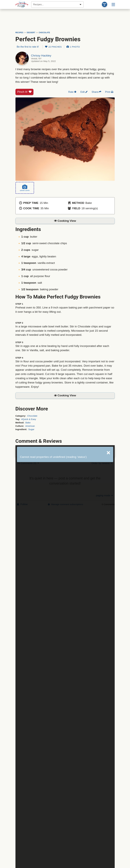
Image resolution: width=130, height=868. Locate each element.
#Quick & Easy (29, 419)
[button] (65, 221)
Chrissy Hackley (41, 56)
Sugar (31, 429)
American (30, 426)
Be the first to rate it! (28, 47)
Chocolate (32, 416)
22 (53, 47)
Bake (28, 423)
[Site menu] (113, 4)
